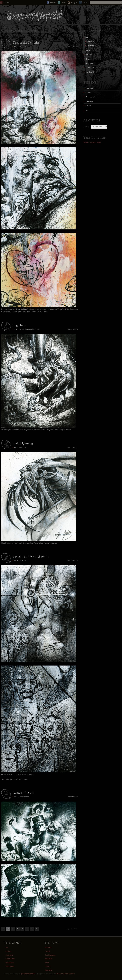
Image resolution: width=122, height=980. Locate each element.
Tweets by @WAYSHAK (92, 142)
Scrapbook (21, 46)
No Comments (73, 46)
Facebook (52, 2)
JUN (6, 558)
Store (87, 110)
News (88, 59)
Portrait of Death (23, 793)
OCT (6, 44)
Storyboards (90, 72)
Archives (87, 127)
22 (6, 792)
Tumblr (83, 2)
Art (15, 46)
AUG (6, 445)
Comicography (91, 97)
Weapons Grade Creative (65, 974)
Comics (17, 329)
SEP (6, 327)
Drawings (90, 41)
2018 (6, 46)
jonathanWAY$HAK (28, 974)
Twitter (62, 2)
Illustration (25, 329)
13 (6, 443)
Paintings (90, 46)
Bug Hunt (19, 325)
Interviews (89, 101)
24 (6, 556)
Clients (88, 93)
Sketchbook (90, 68)
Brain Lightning (23, 443)
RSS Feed (5, 2)
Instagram (73, 2)
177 (32, 929)
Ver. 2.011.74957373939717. (31, 557)
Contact (88, 106)
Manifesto (89, 88)
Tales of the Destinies (26, 42)
